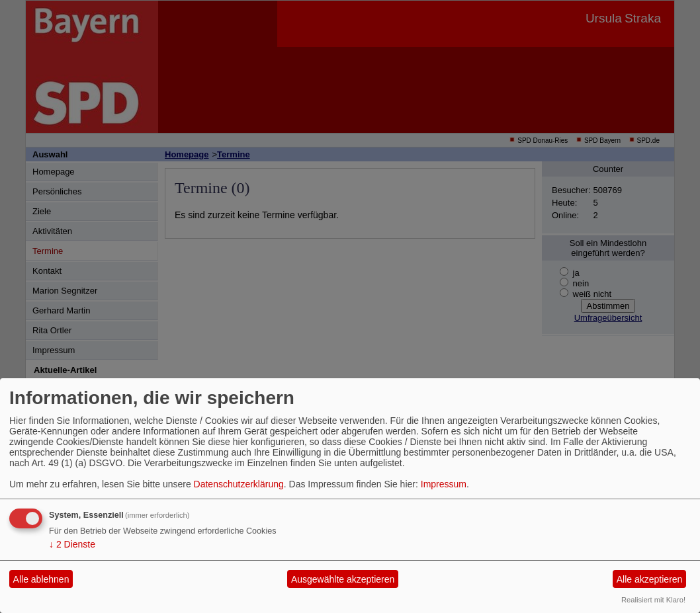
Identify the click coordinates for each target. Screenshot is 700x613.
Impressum (444, 484)
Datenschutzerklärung (239, 484)
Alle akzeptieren (650, 579)
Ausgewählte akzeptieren (343, 579)
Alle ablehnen (41, 579)
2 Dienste (72, 544)
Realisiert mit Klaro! (653, 600)
